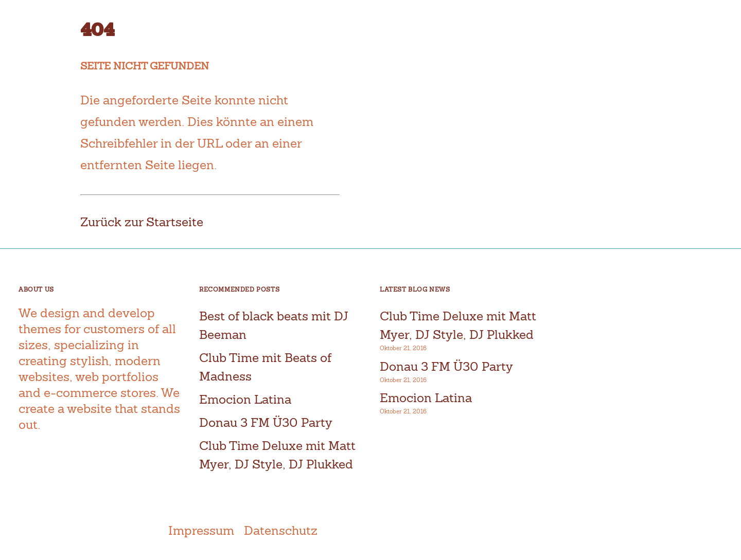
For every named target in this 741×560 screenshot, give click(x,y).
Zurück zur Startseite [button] (142, 222)
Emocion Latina (245, 399)
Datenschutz (281, 530)
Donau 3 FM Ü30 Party (266, 422)
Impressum (201, 530)
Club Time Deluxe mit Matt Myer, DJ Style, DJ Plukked (458, 325)
